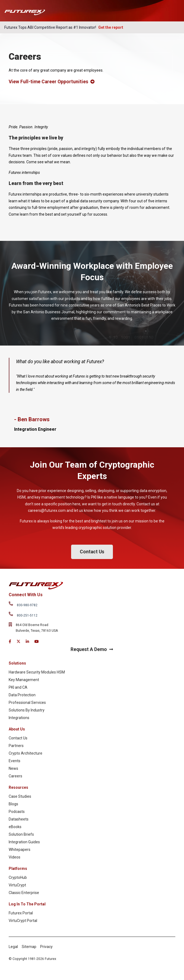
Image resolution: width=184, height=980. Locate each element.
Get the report (111, 27)
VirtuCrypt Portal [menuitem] (23, 921)
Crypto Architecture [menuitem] (26, 753)
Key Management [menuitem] (24, 680)
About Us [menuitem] (17, 729)
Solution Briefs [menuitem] (21, 834)
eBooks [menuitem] (15, 827)
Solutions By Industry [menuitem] (27, 710)
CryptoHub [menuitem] (18, 877)
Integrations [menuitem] (19, 718)
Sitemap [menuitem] (29, 947)
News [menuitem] (13, 768)
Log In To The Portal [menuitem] (27, 904)
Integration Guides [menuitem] (24, 842)
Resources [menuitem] (18, 787)
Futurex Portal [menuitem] (21, 913)
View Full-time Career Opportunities (52, 82)
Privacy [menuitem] (46, 947)
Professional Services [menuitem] (27, 703)
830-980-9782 (27, 605)
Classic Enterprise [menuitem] (24, 893)
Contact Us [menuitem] (18, 738)
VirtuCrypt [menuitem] (17, 885)
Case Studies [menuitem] (20, 796)
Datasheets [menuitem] (19, 819)
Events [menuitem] (15, 761)
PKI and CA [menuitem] (18, 687)
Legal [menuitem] (13, 947)
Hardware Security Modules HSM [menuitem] (37, 672)
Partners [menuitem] (16, 746)
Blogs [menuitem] (13, 804)
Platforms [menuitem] (18, 869)
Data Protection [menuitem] (22, 695)
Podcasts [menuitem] (17, 812)
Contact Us (92, 552)
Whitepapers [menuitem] (20, 850)
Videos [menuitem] (15, 857)
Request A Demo (92, 649)
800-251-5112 (27, 615)
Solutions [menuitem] (17, 663)
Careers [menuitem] (15, 776)
